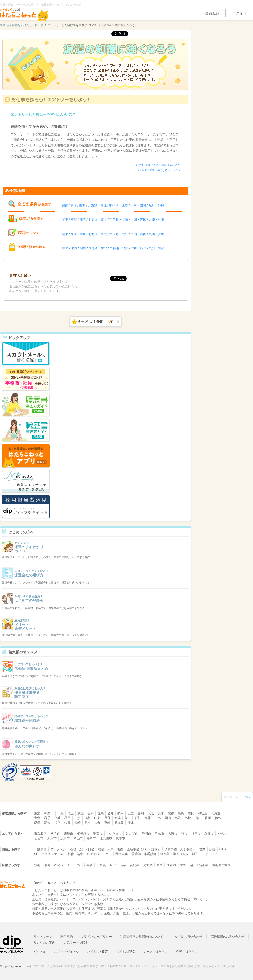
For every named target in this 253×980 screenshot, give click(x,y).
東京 (37, 813)
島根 (188, 818)
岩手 (47, 818)
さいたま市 (114, 834)
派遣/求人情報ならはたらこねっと (22, 25)
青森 (37, 818)
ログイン (240, 13)
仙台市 (39, 838)
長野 (107, 818)
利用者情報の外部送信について (142, 937)
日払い (78, 865)
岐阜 (121, 813)
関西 (82, 206)
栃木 (90, 813)
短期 (37, 865)
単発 (47, 865)
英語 (90, 865)
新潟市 (52, 838)
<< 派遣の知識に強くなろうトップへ (159, 170)
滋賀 (181, 813)
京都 (171, 813)
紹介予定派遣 (199, 865)
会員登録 (212, 13)
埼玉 (70, 813)
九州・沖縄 (156, 206)
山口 (198, 818)
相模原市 (83, 834)
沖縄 (131, 823)
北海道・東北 (97, 206)
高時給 (135, 865)
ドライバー (213, 854)
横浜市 (55, 834)
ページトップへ (239, 797)
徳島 (218, 818)
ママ (160, 865)
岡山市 (78, 838)
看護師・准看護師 (144, 854)
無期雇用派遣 (221, 865)
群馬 (100, 813)
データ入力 (58, 849)
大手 (183, 865)
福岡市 (91, 838)
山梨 (97, 818)
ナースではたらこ (156, 952)
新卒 (123, 865)
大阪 (151, 813)
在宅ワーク (62, 865)
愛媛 (37, 823)
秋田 (67, 818)
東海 (74, 206)
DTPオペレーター (99, 854)
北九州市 (106, 838)
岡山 (168, 818)
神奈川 (49, 813)
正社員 (101, 865)
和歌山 (202, 813)
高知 (47, 823)
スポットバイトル (67, 952)
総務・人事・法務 (110, 849)
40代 (113, 865)
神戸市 (196, 834)
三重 (131, 813)
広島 (158, 818)
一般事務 (40, 849)
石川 (138, 818)
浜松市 (160, 834)
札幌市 (222, 834)
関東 (65, 206)
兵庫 (161, 813)
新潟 (117, 818)
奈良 (191, 813)
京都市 (209, 834)
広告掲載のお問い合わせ (228, 937)
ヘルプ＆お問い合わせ (187, 937)
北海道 (216, 813)
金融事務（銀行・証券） (144, 849)
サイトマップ (43, 937)
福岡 (57, 823)
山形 (77, 818)
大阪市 (173, 834)
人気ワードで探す (76, 943)
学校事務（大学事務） (180, 849)
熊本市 (121, 838)
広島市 (65, 838)
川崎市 (68, 834)
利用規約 (67, 937)
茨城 (81, 813)
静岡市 (146, 834)
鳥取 (178, 818)
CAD (223, 849)
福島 (88, 818)
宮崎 (107, 823)
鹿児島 (119, 823)
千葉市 (98, 834)
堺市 (184, 834)
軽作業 (165, 854)
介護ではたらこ (187, 952)
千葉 (60, 813)
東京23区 (40, 834)
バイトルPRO (125, 952)
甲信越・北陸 (118, 206)
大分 (97, 823)
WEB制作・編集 (72, 854)
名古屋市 (132, 834)
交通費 (148, 865)
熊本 (88, 823)
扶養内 (171, 865)
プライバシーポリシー (97, 937)
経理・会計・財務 (82, 849)
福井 (148, 818)
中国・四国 (138, 206)
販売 (212, 849)
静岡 (141, 813)
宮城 (57, 818)
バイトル (40, 952)
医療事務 (122, 854)
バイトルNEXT (97, 952)
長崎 (77, 823)
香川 (208, 818)
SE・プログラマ (45, 854)
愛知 (110, 813)
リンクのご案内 (44, 943)
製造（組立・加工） (187, 854)
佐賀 (67, 823)
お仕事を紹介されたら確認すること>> (158, 165)
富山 (128, 818)
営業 (202, 849)
